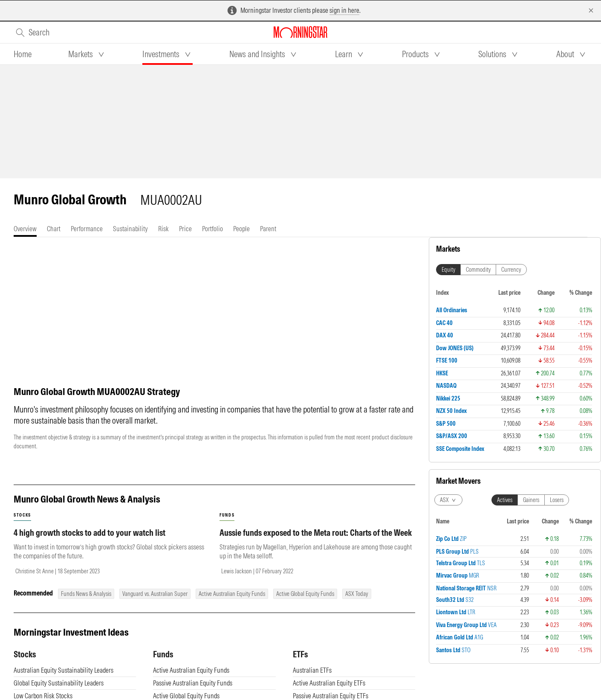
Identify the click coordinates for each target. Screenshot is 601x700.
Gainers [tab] (531, 500)
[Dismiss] (591, 10)
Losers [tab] (557, 500)
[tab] (23, 54)
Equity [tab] (448, 270)
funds (227, 515)
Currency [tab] (511, 270)
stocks (22, 515)
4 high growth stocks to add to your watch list (90, 533)
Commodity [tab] (478, 270)
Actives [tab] (505, 500)
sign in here (344, 10)
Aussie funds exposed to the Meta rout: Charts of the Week (316, 533)
